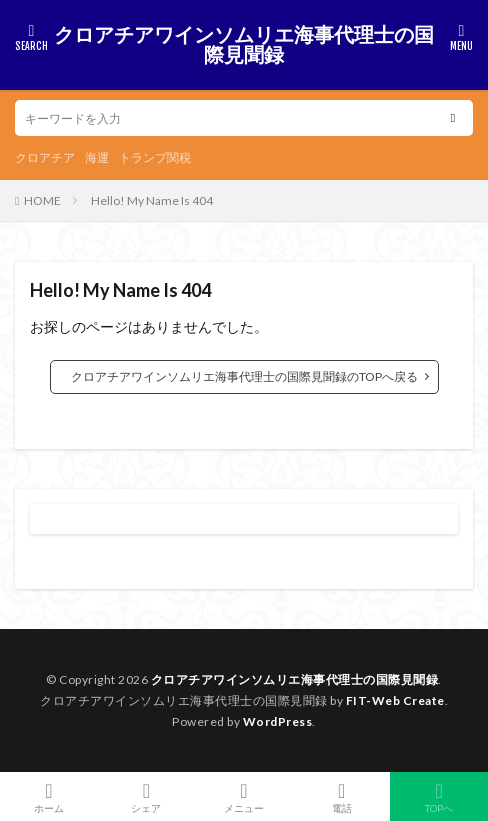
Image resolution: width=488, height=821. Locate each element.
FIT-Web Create (395, 700)
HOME (42, 200)
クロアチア (45, 157)
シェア (147, 797)
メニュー (244, 796)
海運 (97, 157)
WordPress (278, 721)
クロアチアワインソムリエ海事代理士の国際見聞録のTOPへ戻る (244, 376)
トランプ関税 (155, 157)
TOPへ (439, 796)
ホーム (49, 796)
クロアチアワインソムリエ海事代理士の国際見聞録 (244, 45)
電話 (342, 796)
